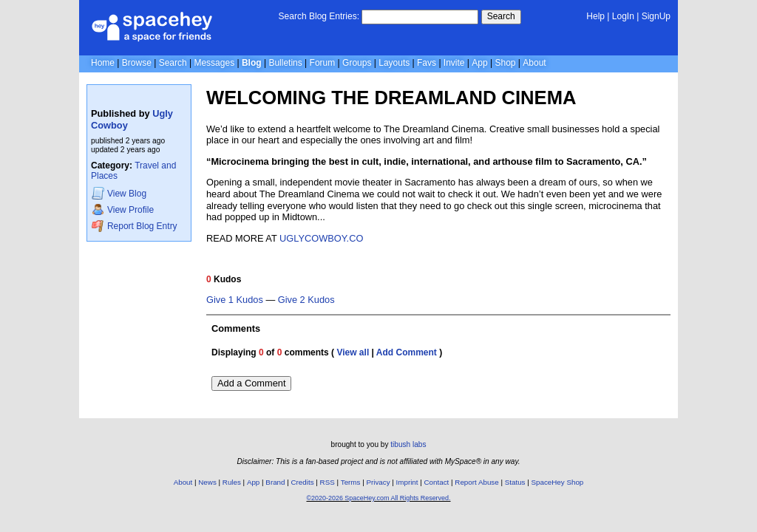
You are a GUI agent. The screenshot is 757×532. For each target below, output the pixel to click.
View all (353, 352)
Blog (252, 63)
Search (501, 16)
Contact (437, 482)
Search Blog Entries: (319, 16)
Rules (232, 482)
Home (103, 63)
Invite (454, 63)
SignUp (656, 16)
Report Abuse (476, 482)
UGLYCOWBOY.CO (321, 238)
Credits (303, 482)
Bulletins (285, 63)
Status (515, 482)
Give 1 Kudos (235, 300)
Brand (275, 482)
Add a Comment (251, 383)
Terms (351, 482)
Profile (123, 209)
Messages (214, 63)
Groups (357, 63)
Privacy (378, 482)
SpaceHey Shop (558, 482)
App (479, 63)
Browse (137, 63)
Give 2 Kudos (306, 300)
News (207, 482)
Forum (323, 63)
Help (595, 16)
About (534, 63)
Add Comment (407, 352)
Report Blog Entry (134, 226)
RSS (327, 482)
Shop (505, 63)
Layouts (394, 63)
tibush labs (408, 444)
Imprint (407, 482)
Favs (427, 63)
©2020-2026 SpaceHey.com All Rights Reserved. (378, 498)
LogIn (623, 16)
